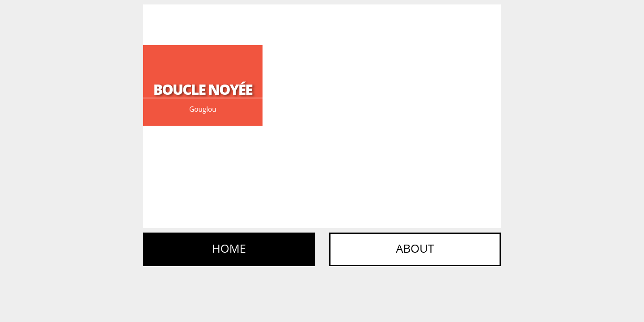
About (415, 248)
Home (229, 248)
